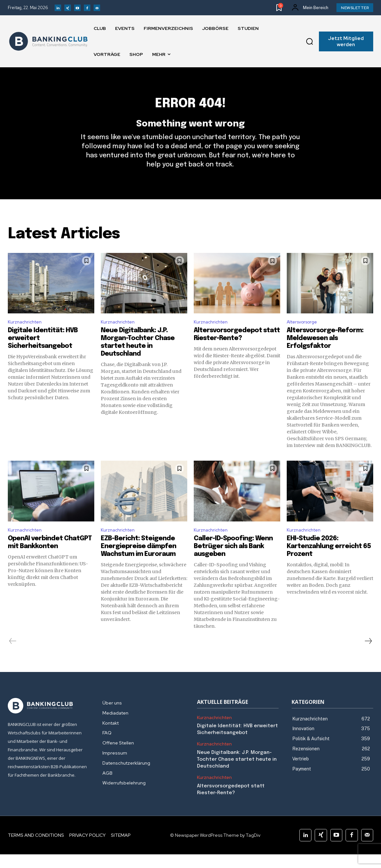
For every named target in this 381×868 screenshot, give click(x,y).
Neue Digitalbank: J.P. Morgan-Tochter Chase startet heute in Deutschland (237, 773)
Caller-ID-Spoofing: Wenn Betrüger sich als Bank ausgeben (233, 560)
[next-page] (368, 655)
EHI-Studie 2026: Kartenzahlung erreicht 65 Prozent (329, 560)
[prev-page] (13, 655)
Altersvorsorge (305, 334)
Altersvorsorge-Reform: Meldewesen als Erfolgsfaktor (325, 351)
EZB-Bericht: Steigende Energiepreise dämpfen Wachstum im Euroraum (138, 560)
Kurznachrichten (27, 334)
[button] (309, 42)
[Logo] (48, 41)
